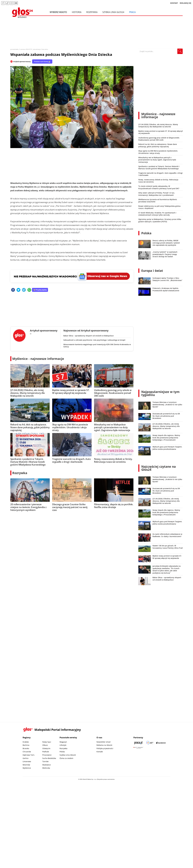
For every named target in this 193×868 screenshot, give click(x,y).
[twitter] (18, 290)
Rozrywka (92, 12)
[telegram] (24, 290)
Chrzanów (27, 752)
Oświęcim (46, 748)
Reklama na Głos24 (104, 745)
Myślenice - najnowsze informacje (38, 359)
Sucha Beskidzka (49, 758)
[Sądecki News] (150, 743)
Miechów (26, 765)
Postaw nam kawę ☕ (42, 61)
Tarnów (45, 761)
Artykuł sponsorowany (22, 61)
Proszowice (47, 755)
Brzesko (26, 748)
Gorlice (26, 758)
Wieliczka (46, 768)
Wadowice (47, 765)
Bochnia (26, 745)
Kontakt (100, 752)
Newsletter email (104, 742)
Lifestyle (63, 745)
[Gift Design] (138, 748)
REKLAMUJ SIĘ (185, 3)
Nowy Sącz (47, 742)
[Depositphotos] (161, 743)
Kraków (26, 742)
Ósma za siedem (66, 758)
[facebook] (13, 290)
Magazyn (63, 742)
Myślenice (27, 768)
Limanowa (27, 761)
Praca (132, 12)
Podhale (46, 752)
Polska (146, 233)
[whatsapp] (29, 290)
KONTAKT (174, 3)
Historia (77, 12)
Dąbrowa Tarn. (29, 755)
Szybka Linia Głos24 (113, 12)
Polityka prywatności (105, 748)
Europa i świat (152, 271)
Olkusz (45, 745)
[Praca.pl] (138, 743)
